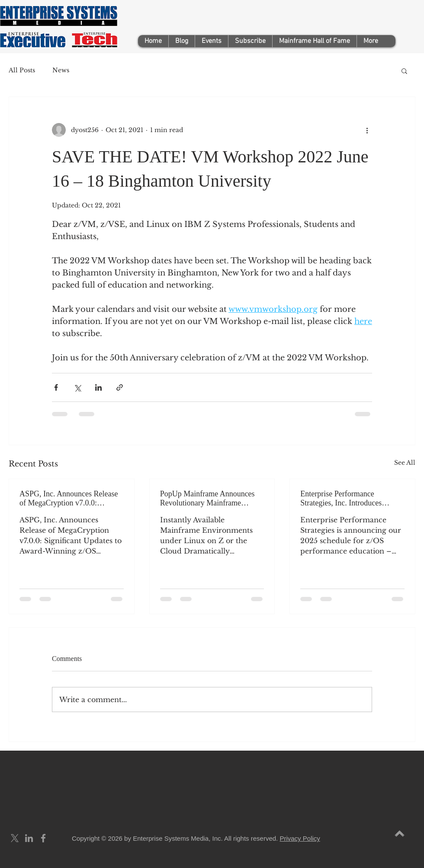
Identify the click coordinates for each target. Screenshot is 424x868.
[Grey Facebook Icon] (43, 838)
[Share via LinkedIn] (98, 387)
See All (405, 463)
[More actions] (367, 130)
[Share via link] (120, 387)
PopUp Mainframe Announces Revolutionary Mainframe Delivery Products (207, 499)
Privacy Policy (300, 838)
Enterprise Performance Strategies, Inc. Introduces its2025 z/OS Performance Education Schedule (341, 499)
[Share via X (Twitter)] (77, 387)
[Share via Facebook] (56, 387)
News (61, 70)
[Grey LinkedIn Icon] (29, 838)
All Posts (22, 70)
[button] (404, 71)
